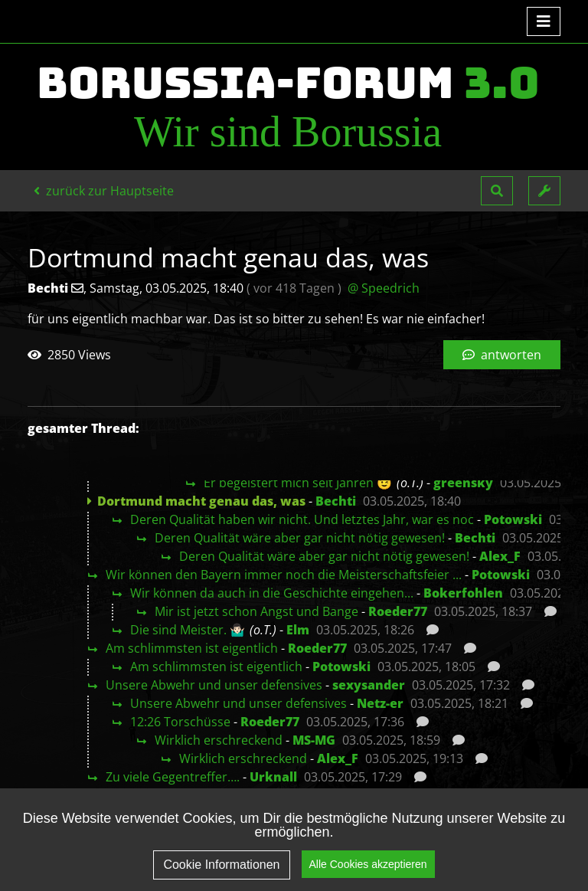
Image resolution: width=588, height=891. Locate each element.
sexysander (369, 685)
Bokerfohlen (463, 593)
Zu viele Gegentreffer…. (173, 777)
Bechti (336, 501)
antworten (502, 355)
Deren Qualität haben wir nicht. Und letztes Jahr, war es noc (302, 519)
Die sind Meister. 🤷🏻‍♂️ (188, 630)
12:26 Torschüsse (180, 722)
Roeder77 (398, 611)
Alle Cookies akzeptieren (368, 874)
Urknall (273, 777)
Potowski (513, 519)
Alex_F (500, 556)
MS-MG (314, 740)
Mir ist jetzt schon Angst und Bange (256, 611)
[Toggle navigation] (544, 21)
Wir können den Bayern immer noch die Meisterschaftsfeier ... (284, 575)
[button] (497, 191)
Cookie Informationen (221, 875)
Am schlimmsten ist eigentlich (192, 648)
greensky (463, 483)
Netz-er (380, 703)
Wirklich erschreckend (219, 740)
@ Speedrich (384, 288)
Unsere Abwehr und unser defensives (214, 685)
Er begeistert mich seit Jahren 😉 (298, 483)
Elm (298, 630)
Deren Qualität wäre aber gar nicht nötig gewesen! (300, 538)
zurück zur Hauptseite (104, 191)
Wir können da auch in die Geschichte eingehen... (272, 593)
